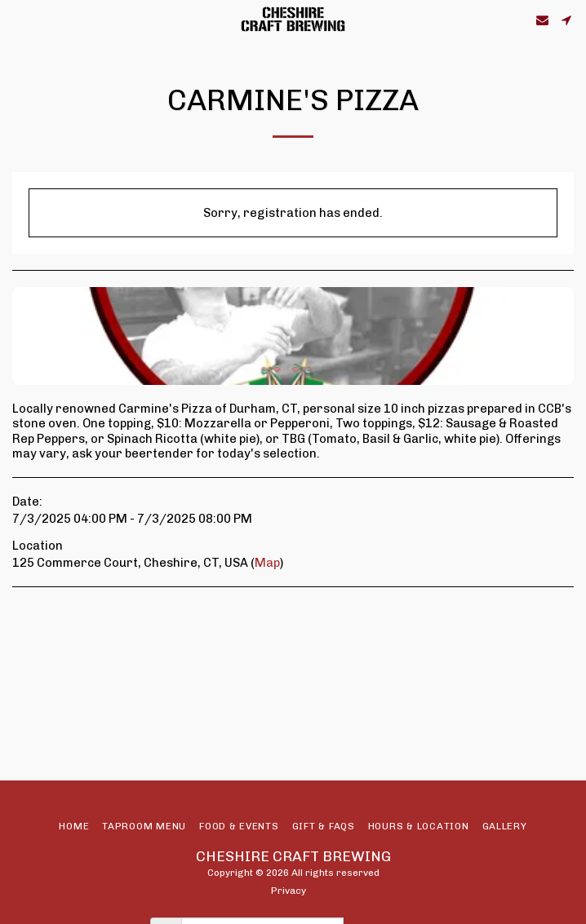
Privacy (289, 891)
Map (267, 563)
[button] (18, 20)
